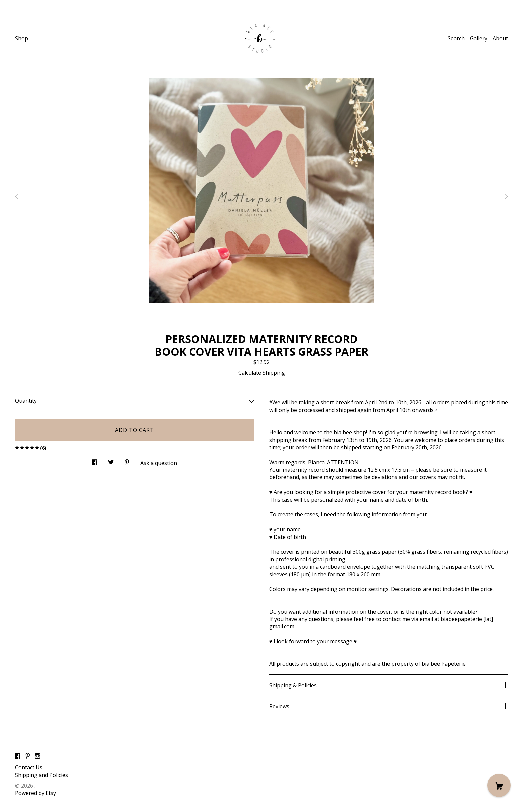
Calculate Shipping (262, 373)
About (500, 38)
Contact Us (29, 767)
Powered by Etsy (36, 793)
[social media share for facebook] (95, 460)
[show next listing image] (491, 194)
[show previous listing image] (32, 194)
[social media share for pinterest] (127, 460)
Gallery (479, 38)
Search (456, 38)
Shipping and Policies (42, 775)
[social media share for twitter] (111, 460)
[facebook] (18, 756)
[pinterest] (28, 756)
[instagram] (38, 756)
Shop (22, 38)
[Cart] (499, 785)
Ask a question (159, 463)
